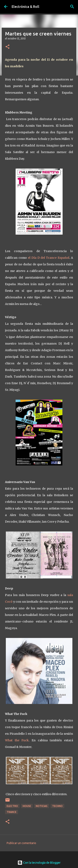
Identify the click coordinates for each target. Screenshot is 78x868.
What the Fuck (17, 740)
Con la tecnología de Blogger (39, 863)
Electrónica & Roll (25, 7)
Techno (57, 806)
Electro (12, 806)
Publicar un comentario (21, 843)
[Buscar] (72, 7)
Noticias (42, 806)
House (27, 806)
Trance (12, 812)
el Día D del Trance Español (49, 258)
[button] (7, 47)
